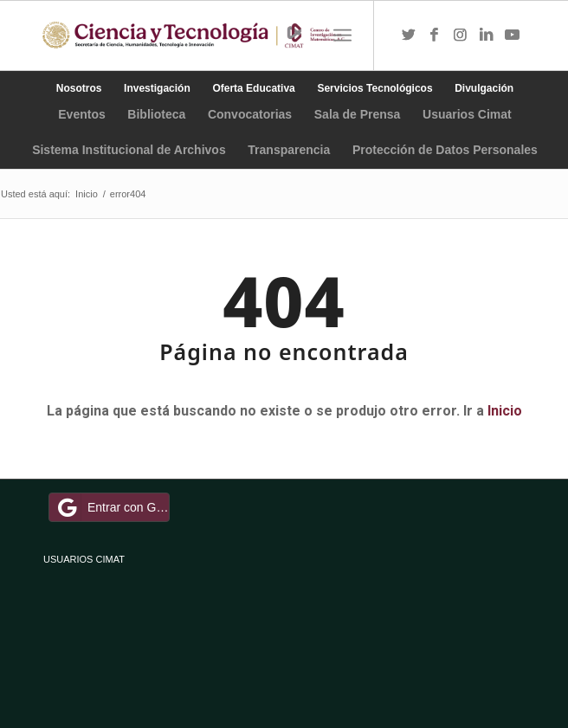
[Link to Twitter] (409, 35)
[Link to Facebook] (435, 35)
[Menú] (342, 35)
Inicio (505, 411)
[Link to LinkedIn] (487, 35)
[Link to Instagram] (461, 35)
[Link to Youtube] (513, 35)
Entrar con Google (112, 507)
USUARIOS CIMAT (84, 559)
